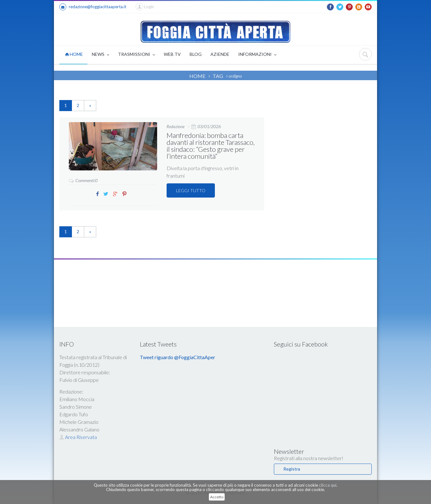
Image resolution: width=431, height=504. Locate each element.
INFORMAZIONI (257, 55)
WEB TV (172, 54)
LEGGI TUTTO (191, 190)
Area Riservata (78, 437)
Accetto (217, 497)
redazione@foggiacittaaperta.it (93, 7)
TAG (218, 76)
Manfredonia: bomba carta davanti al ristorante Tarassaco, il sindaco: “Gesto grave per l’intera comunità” (211, 146)
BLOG (196, 54)
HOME (74, 54)
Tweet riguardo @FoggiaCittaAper (177, 357)
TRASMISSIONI (136, 55)
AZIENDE (220, 54)
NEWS (100, 55)
